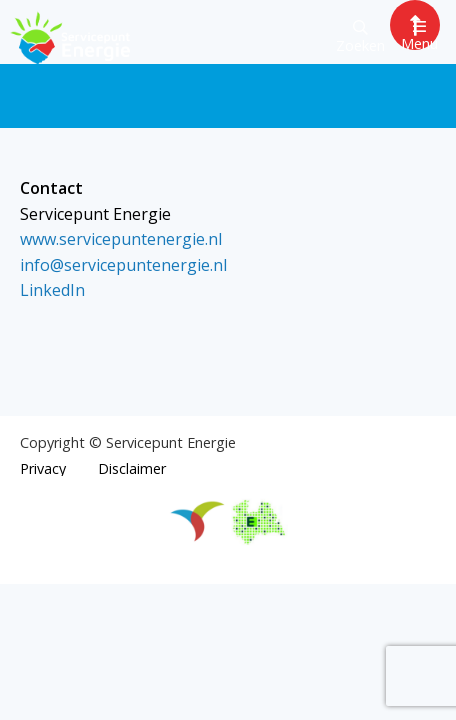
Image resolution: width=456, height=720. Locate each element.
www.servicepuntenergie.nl (121, 239)
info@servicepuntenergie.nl (123, 265)
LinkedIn (52, 290)
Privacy (43, 469)
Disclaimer (132, 469)
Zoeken (360, 37)
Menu (419, 35)
